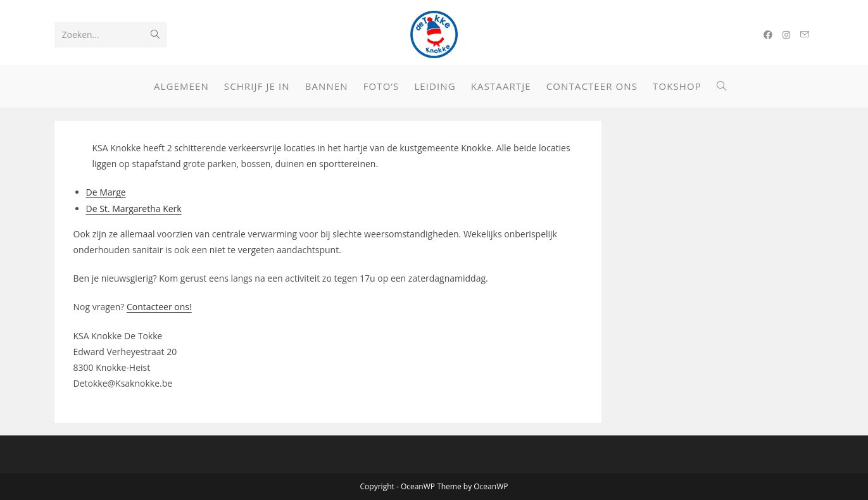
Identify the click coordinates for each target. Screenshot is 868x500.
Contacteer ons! (159, 307)
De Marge (106, 192)
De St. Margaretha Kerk (134, 209)
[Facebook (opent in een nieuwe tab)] (768, 35)
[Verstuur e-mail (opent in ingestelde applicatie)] (805, 34)
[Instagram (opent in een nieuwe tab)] (786, 35)
